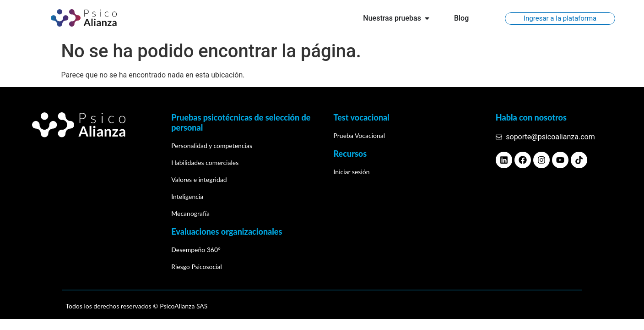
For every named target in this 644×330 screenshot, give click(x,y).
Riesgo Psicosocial (197, 267)
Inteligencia (187, 196)
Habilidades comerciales (205, 162)
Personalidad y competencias (212, 146)
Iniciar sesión (352, 172)
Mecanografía (190, 213)
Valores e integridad (199, 179)
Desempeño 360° (196, 250)
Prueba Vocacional (360, 135)
